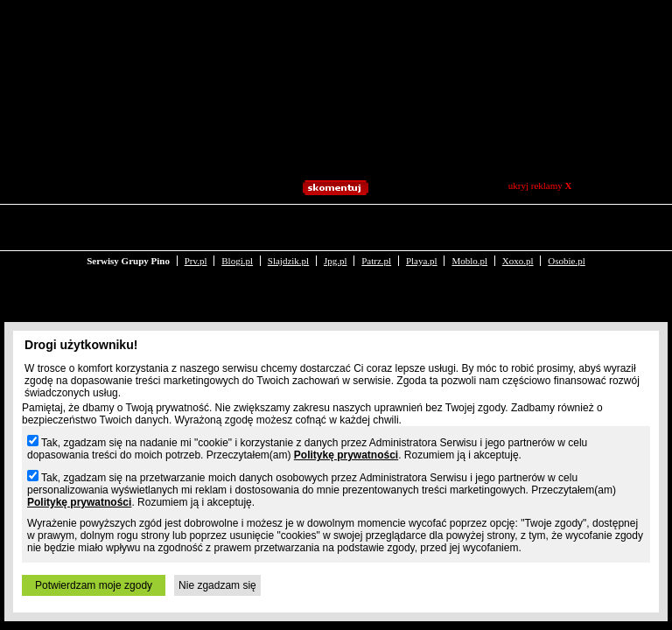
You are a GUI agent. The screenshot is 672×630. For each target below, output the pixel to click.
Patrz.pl (376, 226)
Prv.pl (196, 226)
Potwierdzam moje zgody (94, 585)
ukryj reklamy (540, 185)
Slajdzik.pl (288, 226)
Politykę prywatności (346, 455)
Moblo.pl (469, 226)
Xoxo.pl (518, 226)
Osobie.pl (566, 226)
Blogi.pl (237, 226)
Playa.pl (422, 226)
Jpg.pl (336, 226)
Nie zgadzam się (217, 585)
